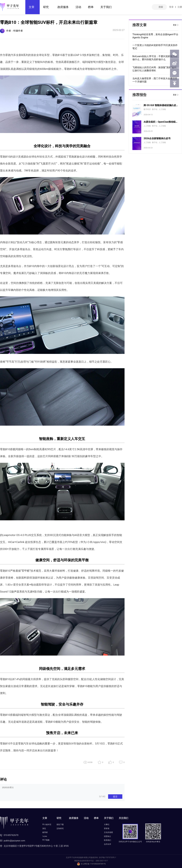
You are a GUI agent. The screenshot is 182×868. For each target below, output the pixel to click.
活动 (78, 7)
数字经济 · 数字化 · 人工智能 (155, 109)
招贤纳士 (108, 836)
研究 (46, 7)
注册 (180, 7)
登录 (171, 7)
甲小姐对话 (47, 825)
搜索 (161, 7)
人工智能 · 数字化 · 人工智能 (155, 126)
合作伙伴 (108, 844)
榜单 (91, 7)
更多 (175, 25)
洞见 (44, 828)
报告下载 (60, 825)
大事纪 (107, 825)
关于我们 (106, 7)
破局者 (45, 832)
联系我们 (108, 840)
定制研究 (60, 828)
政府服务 (63, 7)
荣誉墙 (107, 828)
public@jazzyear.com (14, 841)
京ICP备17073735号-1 (107, 857)
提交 (115, 797)
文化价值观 (108, 832)
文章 (32, 7)
